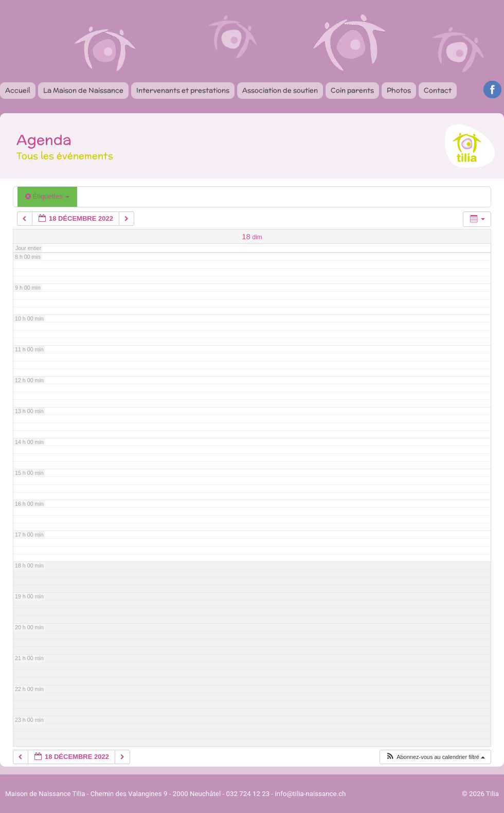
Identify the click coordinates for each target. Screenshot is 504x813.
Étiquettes (47, 196)
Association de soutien (280, 90)
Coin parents (352, 90)
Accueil (18, 90)
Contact (438, 90)
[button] (435, 757)
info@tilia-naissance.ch (311, 794)
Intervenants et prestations (183, 90)
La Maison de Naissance (83, 90)
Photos (399, 90)
